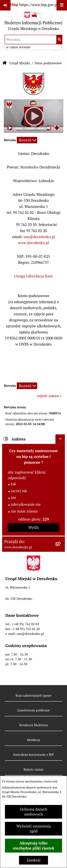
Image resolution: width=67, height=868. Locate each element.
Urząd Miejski (20, 63)
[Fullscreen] (57, 128)
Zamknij (33, 860)
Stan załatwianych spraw (34, 696)
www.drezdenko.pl (33, 243)
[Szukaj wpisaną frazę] (59, 40)
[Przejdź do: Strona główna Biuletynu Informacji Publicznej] (5, 63)
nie (14, 498)
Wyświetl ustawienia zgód (34, 829)
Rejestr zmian (33, 769)
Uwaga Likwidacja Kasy (33, 276)
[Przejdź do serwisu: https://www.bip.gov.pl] (33, 5)
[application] (33, 116)
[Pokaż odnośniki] (5, 5)
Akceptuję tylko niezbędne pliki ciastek (34, 846)
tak (14, 484)
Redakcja (34, 740)
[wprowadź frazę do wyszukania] (31, 40)
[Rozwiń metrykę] (27, 140)
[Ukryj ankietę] (60, 439)
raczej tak (19, 491)
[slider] (30, 128)
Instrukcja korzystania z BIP (33, 755)
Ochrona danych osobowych (34, 812)
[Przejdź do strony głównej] (33, 22)
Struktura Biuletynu (33, 725)
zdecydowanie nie (26, 504)
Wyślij (33, 528)
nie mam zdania (24, 511)
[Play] (33, 116)
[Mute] (49, 128)
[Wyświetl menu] (62, 5)
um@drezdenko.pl (39, 237)
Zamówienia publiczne (34, 710)
